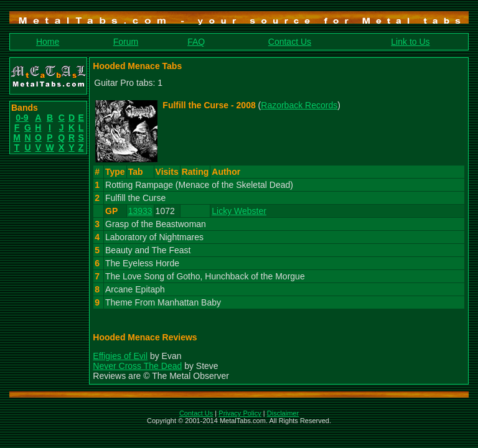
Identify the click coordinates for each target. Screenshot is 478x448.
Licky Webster (239, 211)
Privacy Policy (240, 413)
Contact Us (290, 42)
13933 (140, 211)
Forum (126, 42)
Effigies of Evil (120, 356)
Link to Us (410, 42)
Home (48, 42)
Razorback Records (299, 105)
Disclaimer (283, 413)
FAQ (196, 42)
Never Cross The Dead (137, 366)
